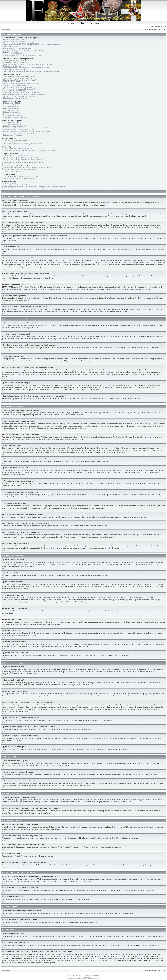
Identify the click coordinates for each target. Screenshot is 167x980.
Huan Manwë (85, 978)
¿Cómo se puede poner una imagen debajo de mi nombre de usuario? (26, 68)
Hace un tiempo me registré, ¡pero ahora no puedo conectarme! (24, 50)
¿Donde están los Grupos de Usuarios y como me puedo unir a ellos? (26, 128)
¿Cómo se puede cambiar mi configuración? (17, 61)
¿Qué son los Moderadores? (12, 124)
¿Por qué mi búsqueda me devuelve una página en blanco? (22, 159)
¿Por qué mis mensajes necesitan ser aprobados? (19, 96)
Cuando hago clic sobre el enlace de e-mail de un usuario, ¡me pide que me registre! (31, 71)
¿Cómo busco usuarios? (10, 161)
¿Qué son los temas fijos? (11, 114)
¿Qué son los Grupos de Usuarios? (14, 126)
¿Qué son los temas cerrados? (12, 116)
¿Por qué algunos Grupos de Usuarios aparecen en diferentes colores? (26, 131)
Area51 (123, 945)
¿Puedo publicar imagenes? (11, 108)
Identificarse (94, 23)
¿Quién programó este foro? (12, 183)
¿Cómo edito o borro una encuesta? (14, 85)
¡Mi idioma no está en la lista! (12, 66)
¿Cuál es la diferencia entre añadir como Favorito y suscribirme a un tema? (28, 168)
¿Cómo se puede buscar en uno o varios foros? (18, 156)
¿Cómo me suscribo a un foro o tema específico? (19, 170)
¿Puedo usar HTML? (9, 105)
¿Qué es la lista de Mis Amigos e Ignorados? (17, 149)
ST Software (87, 977)
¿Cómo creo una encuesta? (11, 82)
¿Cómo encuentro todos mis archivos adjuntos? (18, 178)
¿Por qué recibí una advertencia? (13, 91)
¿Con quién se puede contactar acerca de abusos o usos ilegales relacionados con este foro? (34, 187)
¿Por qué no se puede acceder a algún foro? (17, 87)
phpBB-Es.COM (95, 978)
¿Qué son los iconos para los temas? (15, 117)
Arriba (4, 207)
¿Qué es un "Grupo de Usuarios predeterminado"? (19, 133)
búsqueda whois (7, 956)
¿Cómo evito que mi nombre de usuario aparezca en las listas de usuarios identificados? (32, 45)
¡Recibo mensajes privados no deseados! (16, 142)
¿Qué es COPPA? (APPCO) (12, 52)
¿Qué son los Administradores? (13, 122)
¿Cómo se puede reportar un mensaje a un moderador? (21, 93)
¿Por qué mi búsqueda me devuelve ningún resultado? (21, 157)
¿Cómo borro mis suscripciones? (13, 171)
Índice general (6, 30)
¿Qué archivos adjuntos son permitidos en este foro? (20, 176)
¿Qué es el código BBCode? (12, 103)
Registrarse (73, 23)
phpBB (79, 976)
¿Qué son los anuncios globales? (13, 110)
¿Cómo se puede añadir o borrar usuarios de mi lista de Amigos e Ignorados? (28, 151)
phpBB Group (83, 936)
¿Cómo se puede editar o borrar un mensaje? (17, 78)
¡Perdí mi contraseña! (9, 47)
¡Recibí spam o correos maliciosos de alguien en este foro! (22, 144)
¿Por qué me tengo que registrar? (13, 41)
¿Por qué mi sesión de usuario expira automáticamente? (21, 43)
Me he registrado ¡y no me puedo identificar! (17, 48)
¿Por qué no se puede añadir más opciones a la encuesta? (22, 84)
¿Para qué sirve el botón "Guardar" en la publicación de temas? (24, 94)
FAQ (83, 23)
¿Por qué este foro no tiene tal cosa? (15, 185)
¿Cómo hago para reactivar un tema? (15, 98)
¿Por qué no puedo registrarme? (13, 54)
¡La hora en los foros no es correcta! (14, 62)
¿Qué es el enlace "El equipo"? (13, 135)
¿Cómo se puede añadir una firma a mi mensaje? (19, 80)
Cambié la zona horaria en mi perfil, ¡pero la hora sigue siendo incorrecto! (27, 64)
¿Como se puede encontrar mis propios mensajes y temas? (22, 163)
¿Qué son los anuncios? (10, 112)
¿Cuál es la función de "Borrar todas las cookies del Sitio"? (22, 56)
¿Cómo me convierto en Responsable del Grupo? (19, 130)
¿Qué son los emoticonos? (11, 107)
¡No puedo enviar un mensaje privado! (15, 140)
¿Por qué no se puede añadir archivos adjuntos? (19, 89)
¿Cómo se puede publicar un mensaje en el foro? (19, 76)
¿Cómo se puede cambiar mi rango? (14, 70)
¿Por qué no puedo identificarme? (14, 39)
